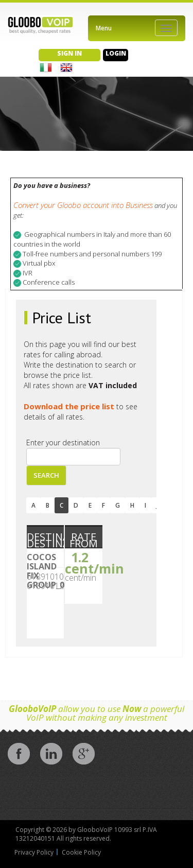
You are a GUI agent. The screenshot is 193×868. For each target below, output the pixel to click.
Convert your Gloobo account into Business (83, 205)
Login (116, 53)
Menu (104, 28)
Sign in (69, 53)
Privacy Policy (34, 852)
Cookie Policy (81, 852)
